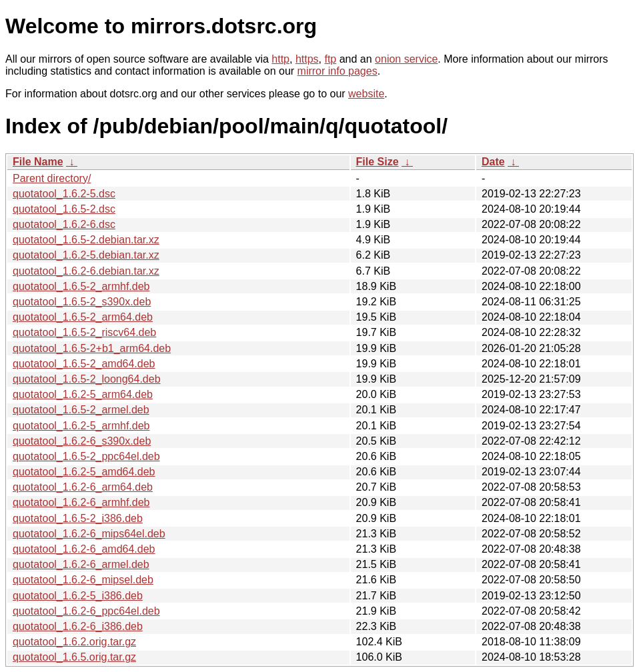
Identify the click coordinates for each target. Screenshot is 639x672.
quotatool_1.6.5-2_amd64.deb (84, 364)
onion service (406, 59)
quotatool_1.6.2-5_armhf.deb (81, 426)
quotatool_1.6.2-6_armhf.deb (81, 502)
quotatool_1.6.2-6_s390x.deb (82, 441)
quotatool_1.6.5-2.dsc (64, 209)
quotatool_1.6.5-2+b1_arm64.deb (92, 348)
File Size (378, 162)
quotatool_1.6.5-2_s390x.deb (82, 302)
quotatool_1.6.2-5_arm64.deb (83, 394)
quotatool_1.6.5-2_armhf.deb (81, 286)
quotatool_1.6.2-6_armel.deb (81, 564)
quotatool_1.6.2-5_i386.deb (78, 596)
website (366, 94)
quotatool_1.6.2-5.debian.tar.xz (86, 255)
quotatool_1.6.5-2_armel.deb (81, 410)
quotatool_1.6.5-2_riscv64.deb (84, 332)
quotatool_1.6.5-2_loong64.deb (87, 379)
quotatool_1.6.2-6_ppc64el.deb (86, 611)
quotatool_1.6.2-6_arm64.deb (83, 487)
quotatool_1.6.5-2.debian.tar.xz (86, 240)
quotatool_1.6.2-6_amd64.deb (84, 549)
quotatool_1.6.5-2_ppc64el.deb (86, 456)
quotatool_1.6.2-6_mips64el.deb (89, 534)
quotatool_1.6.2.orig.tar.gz (74, 642)
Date (493, 162)
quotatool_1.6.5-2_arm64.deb (83, 317)
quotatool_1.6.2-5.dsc (64, 194)
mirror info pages (338, 71)
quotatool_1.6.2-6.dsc (64, 224)
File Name (38, 162)
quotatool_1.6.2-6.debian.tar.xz (86, 271)
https (307, 59)
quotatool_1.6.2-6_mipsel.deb (83, 580)
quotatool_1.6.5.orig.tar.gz (74, 657)
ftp (330, 59)
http (280, 59)
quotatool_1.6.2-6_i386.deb (78, 626)
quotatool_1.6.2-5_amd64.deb (84, 472)
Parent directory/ (52, 178)
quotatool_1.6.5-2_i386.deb (78, 518)
